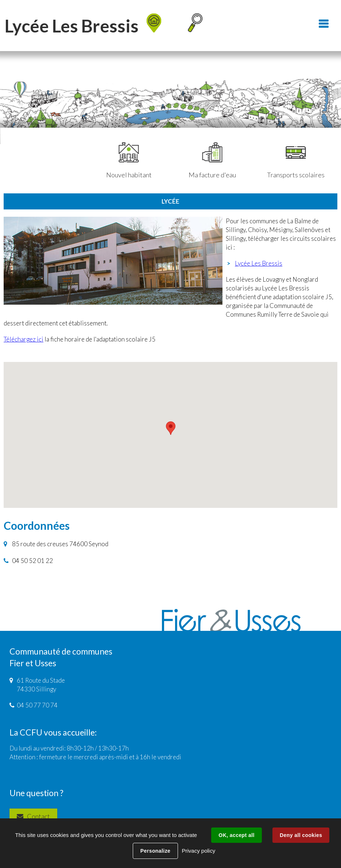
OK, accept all (236, 835)
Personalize (155, 851)
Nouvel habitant (129, 161)
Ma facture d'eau (212, 161)
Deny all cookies (301, 835)
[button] (171, 428)
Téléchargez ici (24, 339)
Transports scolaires (296, 161)
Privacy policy (198, 851)
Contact (38, 816)
